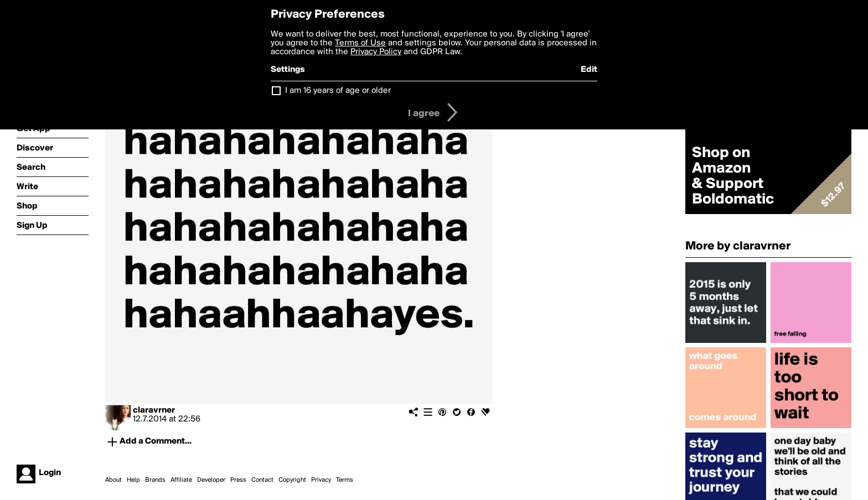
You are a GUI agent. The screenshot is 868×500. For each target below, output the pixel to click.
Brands (155, 480)
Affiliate (181, 480)
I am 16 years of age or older (338, 91)
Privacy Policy (376, 52)
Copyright (292, 480)
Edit (589, 70)
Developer (211, 480)
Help (133, 480)
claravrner (154, 410)
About (113, 480)
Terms (345, 480)
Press (238, 480)
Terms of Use (360, 43)
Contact (262, 480)
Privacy (321, 480)
